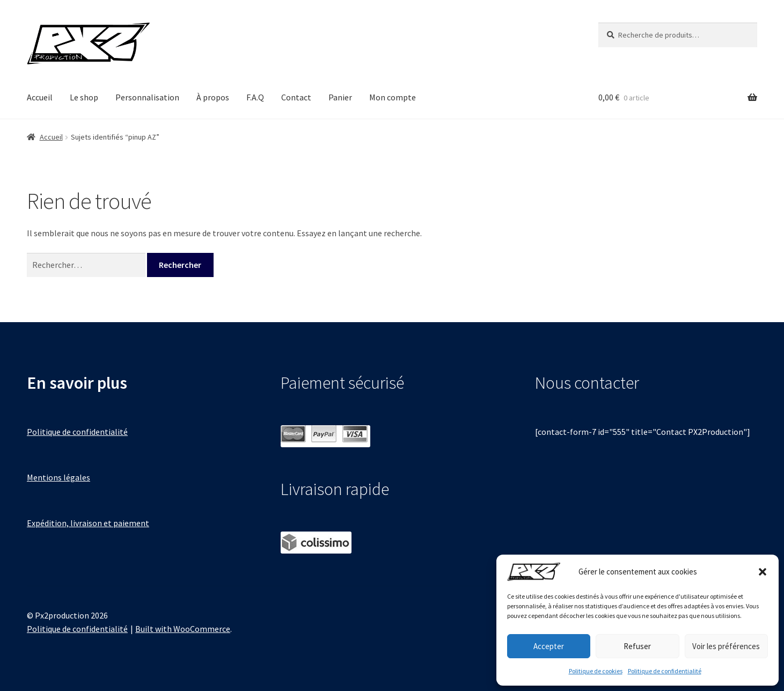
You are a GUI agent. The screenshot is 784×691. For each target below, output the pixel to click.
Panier (340, 97)
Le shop (84, 97)
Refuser (637, 646)
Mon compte (393, 97)
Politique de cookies (596, 671)
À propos (213, 97)
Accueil (40, 97)
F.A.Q (255, 97)
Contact (296, 97)
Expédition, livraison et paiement (88, 523)
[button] (763, 572)
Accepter (549, 646)
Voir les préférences (726, 646)
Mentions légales (58, 477)
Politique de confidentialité (665, 671)
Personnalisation (147, 97)
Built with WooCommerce (183, 629)
